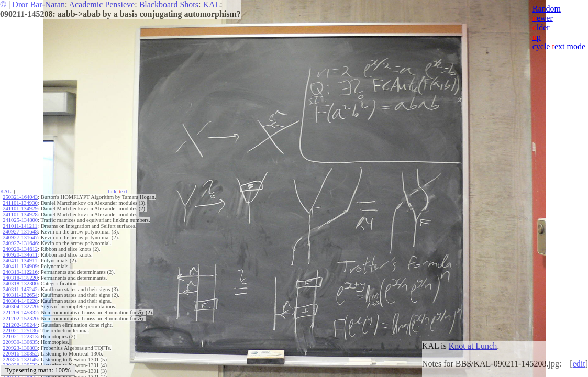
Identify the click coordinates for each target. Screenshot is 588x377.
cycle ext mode (559, 46)
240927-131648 (20, 232)
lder (541, 27)
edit (579, 364)
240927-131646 (20, 243)
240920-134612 (20, 249)
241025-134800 (20, 220)
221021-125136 (20, 330)
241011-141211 (20, 226)
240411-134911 (20, 260)
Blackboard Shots (169, 4)
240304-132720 (20, 307)
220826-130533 (20, 364)
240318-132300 (20, 284)
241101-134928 (20, 214)
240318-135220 (20, 278)
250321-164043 (20, 197)
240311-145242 (20, 289)
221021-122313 (20, 335)
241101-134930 (20, 203)
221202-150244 (20, 324)
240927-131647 (20, 237)
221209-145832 (20, 312)
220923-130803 (20, 347)
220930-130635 (20, 341)
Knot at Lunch (473, 346)
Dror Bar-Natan (38, 4)
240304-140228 (20, 301)
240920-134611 (20, 255)
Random (547, 9)
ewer (543, 18)
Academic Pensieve (102, 4)
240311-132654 (20, 295)
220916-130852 (20, 353)
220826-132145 (20, 358)
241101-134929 (20, 209)
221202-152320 (20, 318)
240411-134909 (20, 266)
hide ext (118, 191)
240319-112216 (20, 272)
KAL (211, 4)
